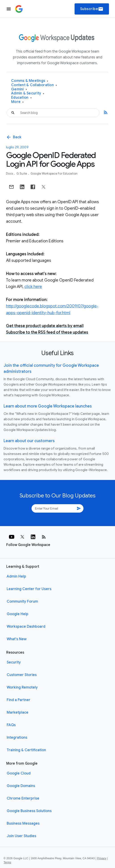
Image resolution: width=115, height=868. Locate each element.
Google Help (18, 614)
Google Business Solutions (29, 811)
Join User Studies (21, 836)
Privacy (102, 858)
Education (21, 98)
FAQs (11, 725)
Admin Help (16, 576)
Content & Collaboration (34, 85)
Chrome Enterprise (23, 798)
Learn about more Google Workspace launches (48, 406)
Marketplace (18, 712)
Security (14, 662)
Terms (7, 862)
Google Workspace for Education (54, 174)
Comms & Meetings (30, 81)
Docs (10, 174)
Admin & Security (28, 93)
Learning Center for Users (29, 589)
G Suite (22, 174)
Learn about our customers (29, 441)
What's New (17, 639)
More (18, 102)
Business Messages (23, 823)
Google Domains (21, 786)
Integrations (17, 738)
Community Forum (22, 601)
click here (33, 287)
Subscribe (92, 9)
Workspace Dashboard (26, 627)
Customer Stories (22, 675)
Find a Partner (19, 700)
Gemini (19, 89)
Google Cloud (19, 773)
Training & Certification (26, 750)
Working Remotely (22, 687)
